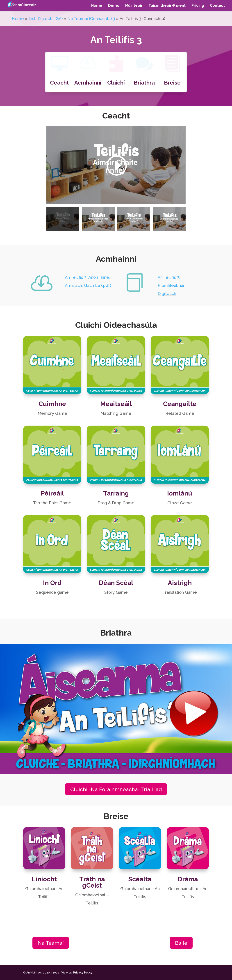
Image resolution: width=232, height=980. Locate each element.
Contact (217, 6)
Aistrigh (180, 578)
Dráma (188, 876)
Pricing (198, 6)
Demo (114, 6)
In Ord (52, 578)
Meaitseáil (116, 399)
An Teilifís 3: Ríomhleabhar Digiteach (171, 285)
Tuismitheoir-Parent (167, 6)
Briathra (144, 83)
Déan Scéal (116, 578)
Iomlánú (180, 488)
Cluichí (116, 83)
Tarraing (116, 488)
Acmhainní (88, 83)
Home (97, 6)
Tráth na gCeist (92, 880)
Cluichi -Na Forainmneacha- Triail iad (116, 789)
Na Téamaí (51, 943)
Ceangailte (180, 399)
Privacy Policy (83, 973)
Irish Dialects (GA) (46, 19)
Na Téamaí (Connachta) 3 (91, 19)
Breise (172, 83)
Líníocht (44, 876)
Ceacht (59, 83)
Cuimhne (52, 399)
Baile (181, 943)
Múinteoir (134, 6)
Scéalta (140, 876)
